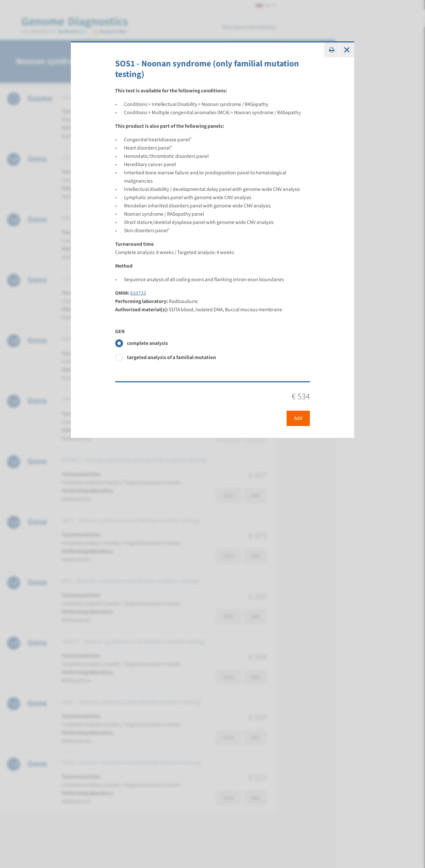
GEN (120, 331)
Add (298, 418)
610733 (138, 293)
